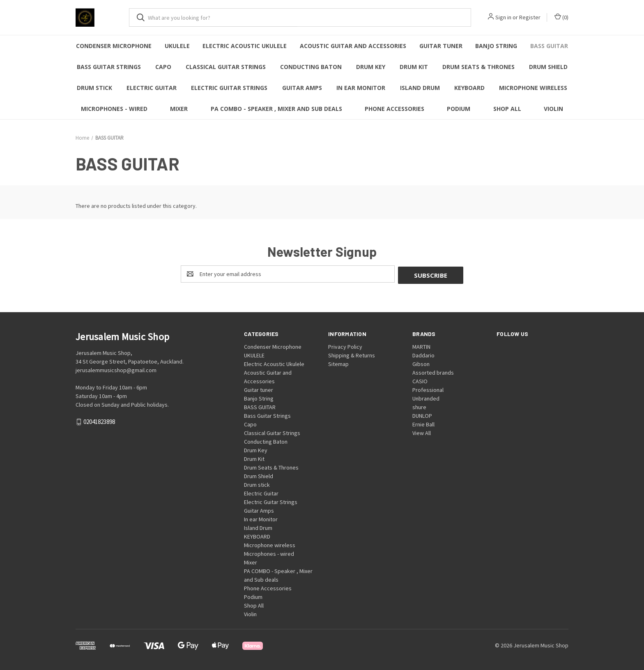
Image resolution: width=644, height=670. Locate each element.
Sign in (503, 17)
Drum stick (94, 88)
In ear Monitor (361, 88)
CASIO (420, 380)
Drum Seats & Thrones (478, 67)
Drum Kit (414, 67)
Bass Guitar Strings (109, 67)
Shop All (507, 109)
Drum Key (371, 67)
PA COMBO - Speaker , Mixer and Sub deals (276, 109)
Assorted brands (433, 371)
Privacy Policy (345, 345)
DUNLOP (422, 414)
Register (530, 17)
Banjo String (496, 46)
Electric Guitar (152, 88)
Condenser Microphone (114, 46)
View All (422, 432)
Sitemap (338, 363)
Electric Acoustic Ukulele (245, 46)
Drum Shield (548, 67)
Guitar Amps (302, 88)
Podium (459, 109)
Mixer (179, 109)
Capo (163, 67)
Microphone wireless (533, 88)
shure (419, 406)
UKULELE (177, 46)
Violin (553, 109)
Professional (428, 389)
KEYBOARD (469, 88)
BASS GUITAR (549, 46)
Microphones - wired (114, 109)
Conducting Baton (311, 67)
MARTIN (421, 345)
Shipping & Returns (352, 354)
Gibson (421, 363)
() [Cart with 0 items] (561, 17)
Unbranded (426, 397)
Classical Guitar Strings (226, 67)
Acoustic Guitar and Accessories (353, 46)
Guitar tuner (441, 46)
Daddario (423, 354)
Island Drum (420, 88)
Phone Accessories (394, 109)
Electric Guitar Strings (229, 88)
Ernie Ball (423, 423)
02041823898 (99, 421)
